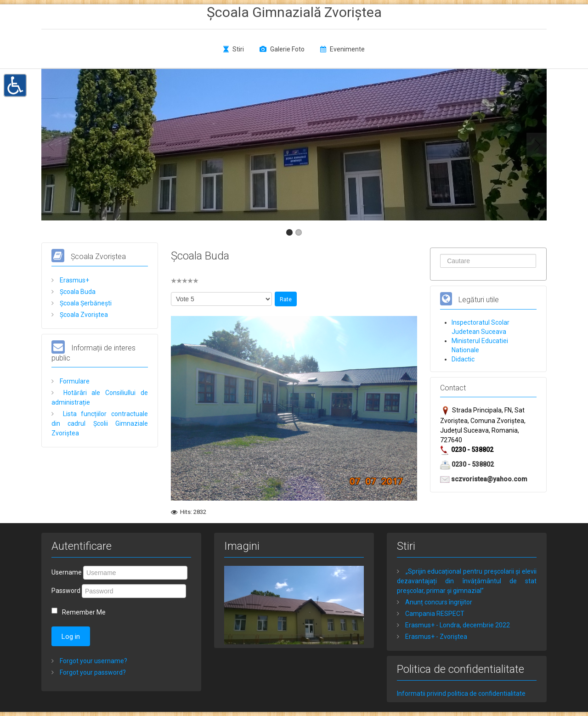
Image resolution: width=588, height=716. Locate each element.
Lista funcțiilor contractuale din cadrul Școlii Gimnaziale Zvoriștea (100, 423)
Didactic (463, 359)
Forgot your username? (93, 661)
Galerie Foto (287, 49)
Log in (71, 637)
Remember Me (84, 612)
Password (66, 591)
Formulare (74, 381)
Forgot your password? (92, 672)
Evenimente (347, 49)
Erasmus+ (74, 280)
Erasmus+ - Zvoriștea (435, 637)
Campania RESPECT (434, 614)
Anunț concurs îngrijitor (438, 602)
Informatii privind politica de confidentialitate (461, 693)
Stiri (238, 49)
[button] (15, 85)
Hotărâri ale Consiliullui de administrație (100, 397)
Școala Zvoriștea (83, 315)
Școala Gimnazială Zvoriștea (294, 12)
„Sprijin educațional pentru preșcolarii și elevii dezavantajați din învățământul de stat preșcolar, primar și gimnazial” (467, 581)
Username (67, 572)
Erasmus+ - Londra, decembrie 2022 (457, 625)
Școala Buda (77, 292)
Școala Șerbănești (85, 303)
